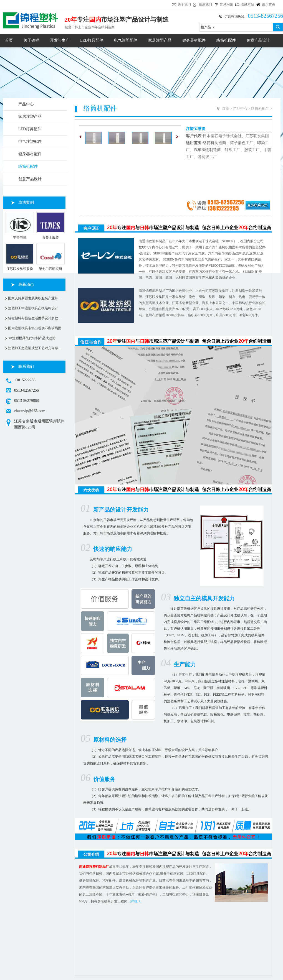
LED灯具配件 (92, 40)
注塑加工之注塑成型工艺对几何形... (34, 348)
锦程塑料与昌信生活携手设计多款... (34, 318)
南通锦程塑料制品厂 (94, 867)
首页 (9, 40)
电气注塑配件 (126, 40)
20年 (71, 20)
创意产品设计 (258, 40)
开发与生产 (60, 40)
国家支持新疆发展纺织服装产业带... (34, 298)
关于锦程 (31, 40)
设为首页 (269, 4)
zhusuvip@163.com (30, 411)
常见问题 (226, 4)
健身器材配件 (194, 40)
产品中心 (26, 104)
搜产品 (206, 27)
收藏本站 (247, 4)
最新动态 (26, 284)
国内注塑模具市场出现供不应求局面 (35, 328)
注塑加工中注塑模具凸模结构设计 (33, 308)
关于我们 (184, 4)
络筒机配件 (226, 40)
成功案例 (26, 202)
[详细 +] (136, 901)
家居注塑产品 (160, 40)
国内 (95, 20)
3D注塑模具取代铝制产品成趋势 (32, 338)
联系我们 (205, 4)
